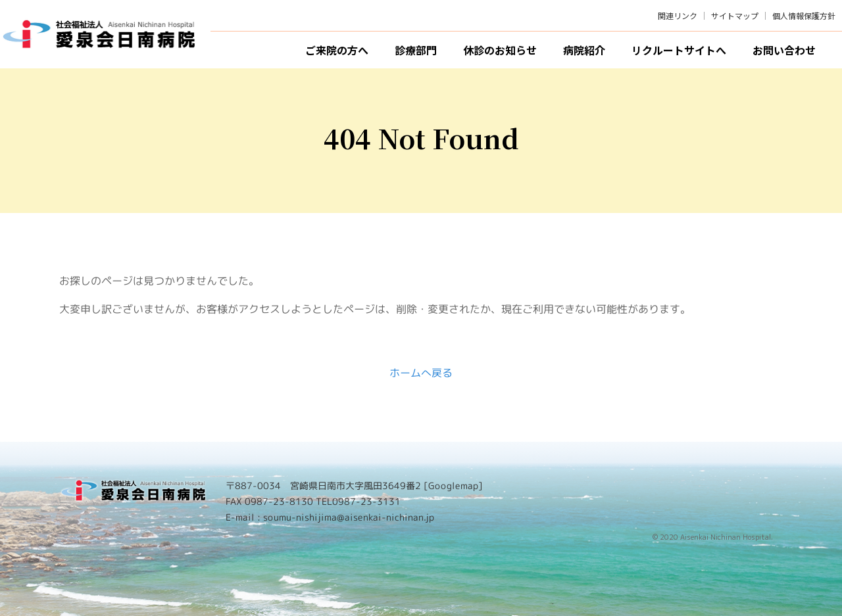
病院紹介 (584, 50)
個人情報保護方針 (804, 16)
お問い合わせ (784, 50)
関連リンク (678, 16)
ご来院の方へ (337, 50)
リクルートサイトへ (679, 50)
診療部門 (416, 50)
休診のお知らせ (500, 50)
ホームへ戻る (421, 373)
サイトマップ (735, 16)
